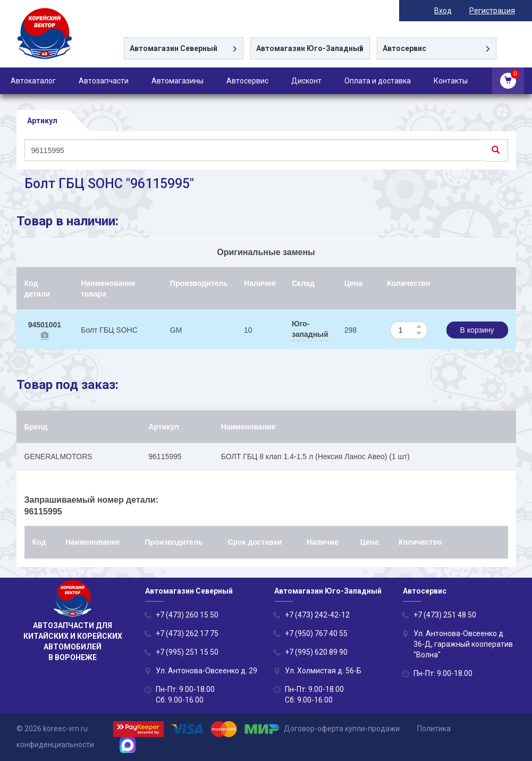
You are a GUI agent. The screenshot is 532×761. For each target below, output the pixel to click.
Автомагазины (178, 81)
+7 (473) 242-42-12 (317, 615)
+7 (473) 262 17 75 (187, 633)
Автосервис (247, 81)
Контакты (451, 81)
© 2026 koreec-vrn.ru (52, 729)
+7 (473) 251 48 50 (445, 615)
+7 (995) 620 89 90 (316, 652)
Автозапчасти (104, 81)
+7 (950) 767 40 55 (316, 633)
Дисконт (306, 81)
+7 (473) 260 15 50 (187, 615)
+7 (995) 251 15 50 (187, 652)
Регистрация (493, 11)
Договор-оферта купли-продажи (342, 729)
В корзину (477, 330)
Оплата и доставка (378, 81)
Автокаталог (33, 81)
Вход (444, 11)
